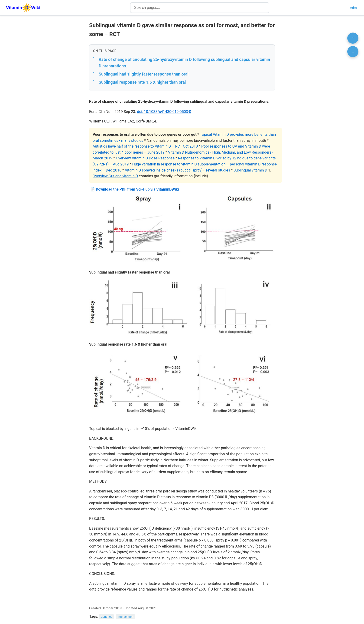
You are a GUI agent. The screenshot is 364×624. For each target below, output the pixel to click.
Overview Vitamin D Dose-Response (145, 158)
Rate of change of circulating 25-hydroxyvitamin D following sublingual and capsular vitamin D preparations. (184, 63)
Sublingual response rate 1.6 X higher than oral (142, 82)
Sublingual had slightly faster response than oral (144, 74)
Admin (355, 8)
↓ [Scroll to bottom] (353, 52)
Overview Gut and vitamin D (115, 176)
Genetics (107, 617)
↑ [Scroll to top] (353, 38)
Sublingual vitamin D (250, 170)
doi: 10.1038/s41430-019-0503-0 (164, 112)
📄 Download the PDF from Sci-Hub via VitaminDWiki (135, 189)
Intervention (126, 617)
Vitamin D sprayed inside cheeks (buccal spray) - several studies (177, 170)
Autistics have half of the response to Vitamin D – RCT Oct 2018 (145, 146)
